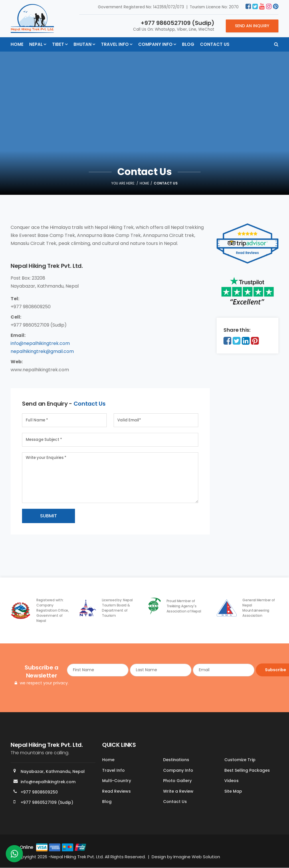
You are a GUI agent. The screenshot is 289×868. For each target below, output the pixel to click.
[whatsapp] (14, 855)
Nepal (36, 44)
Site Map (233, 791)
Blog (188, 44)
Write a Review (178, 791)
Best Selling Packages (247, 770)
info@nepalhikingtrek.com (40, 343)
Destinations (176, 760)
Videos (231, 781)
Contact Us (215, 44)
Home (17, 44)
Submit (49, 516)
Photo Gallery (177, 781)
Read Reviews (116, 791)
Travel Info (115, 44)
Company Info (155, 44)
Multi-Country (117, 781)
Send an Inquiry (252, 26)
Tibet (58, 44)
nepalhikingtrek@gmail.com (42, 351)
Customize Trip (240, 760)
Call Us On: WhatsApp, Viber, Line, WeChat (174, 25)
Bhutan (83, 44)
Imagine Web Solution (197, 857)
